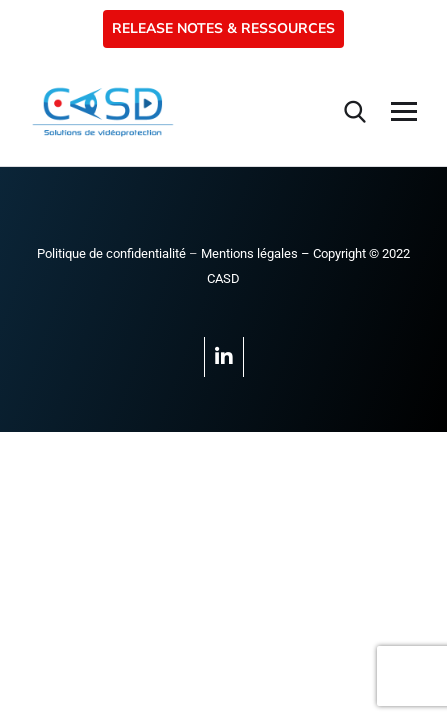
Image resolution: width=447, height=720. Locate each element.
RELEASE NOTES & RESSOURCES (223, 28)
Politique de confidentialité (111, 253)
